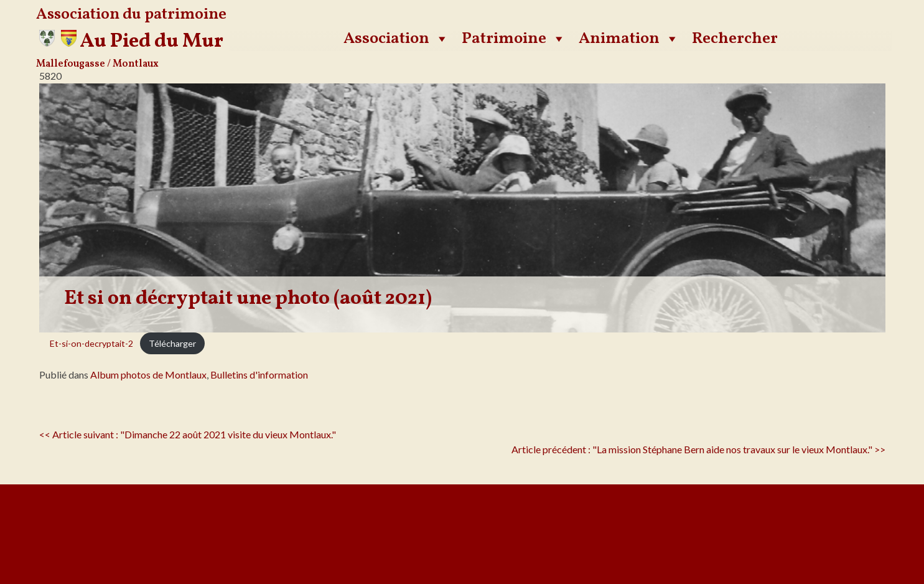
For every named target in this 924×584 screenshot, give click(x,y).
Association (396, 39)
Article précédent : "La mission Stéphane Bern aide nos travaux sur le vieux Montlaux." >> (698, 449)
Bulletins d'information (259, 374)
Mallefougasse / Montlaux (97, 64)
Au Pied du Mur (152, 42)
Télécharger (172, 343)
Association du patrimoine (131, 15)
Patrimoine (514, 39)
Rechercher (735, 39)
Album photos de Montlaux (148, 374)
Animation (629, 39)
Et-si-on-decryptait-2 (91, 343)
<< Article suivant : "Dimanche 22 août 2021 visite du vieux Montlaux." (188, 434)
